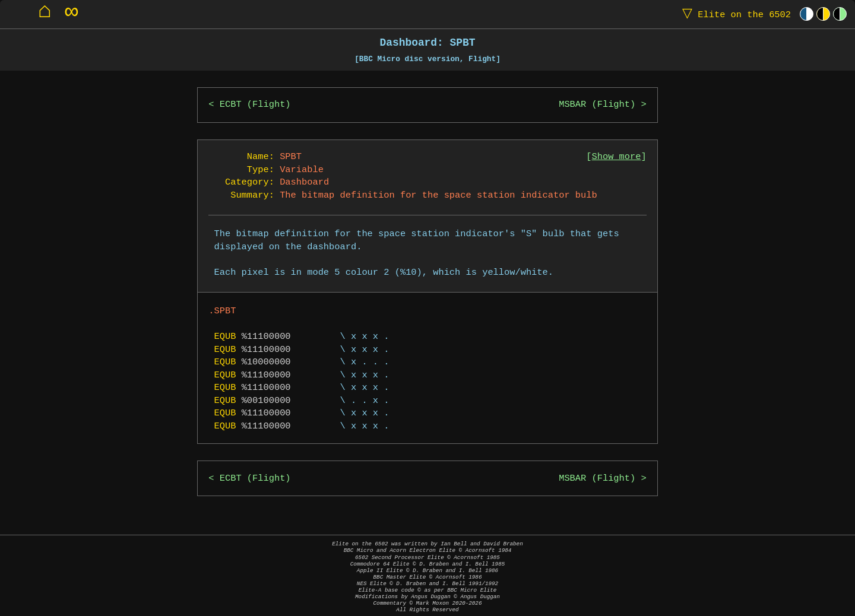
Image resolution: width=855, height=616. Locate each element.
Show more (617, 157)
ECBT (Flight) (255, 105)
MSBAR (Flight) (597, 105)
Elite (734, 14)
